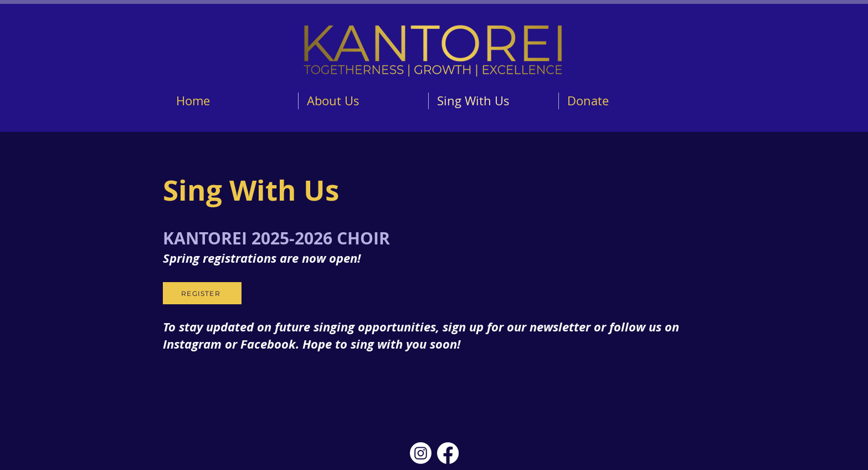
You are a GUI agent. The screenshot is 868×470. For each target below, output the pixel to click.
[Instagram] (421, 453)
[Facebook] (448, 453)
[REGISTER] (202, 293)
